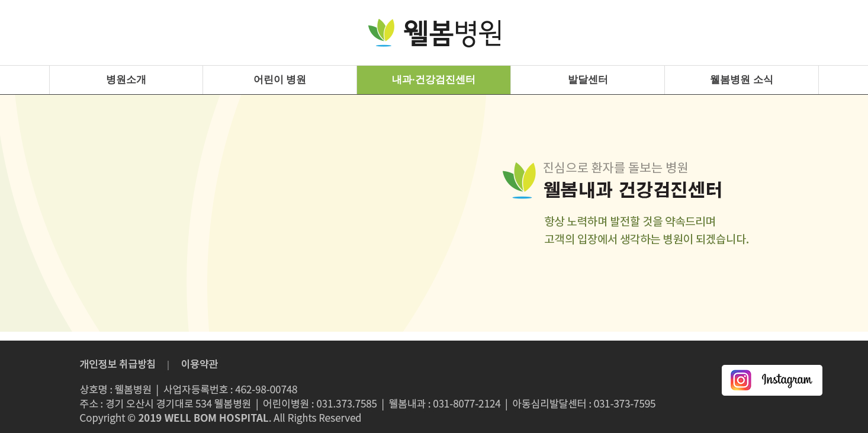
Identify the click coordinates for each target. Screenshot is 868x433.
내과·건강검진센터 (433, 80)
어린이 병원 (280, 80)
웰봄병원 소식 (741, 80)
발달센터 (588, 80)
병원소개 (126, 80)
